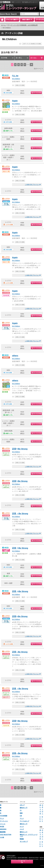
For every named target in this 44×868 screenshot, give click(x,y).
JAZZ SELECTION (6, 835)
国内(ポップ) (24, 808)
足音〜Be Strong (20, 449)
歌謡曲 (22, 839)
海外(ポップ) (24, 824)
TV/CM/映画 (4, 816)
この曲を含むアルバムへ (32, 185)
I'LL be (15, 76)
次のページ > (38, 69)
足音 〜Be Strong (20, 548)
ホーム (3, 25)
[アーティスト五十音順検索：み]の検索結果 (23, 25)
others (15, 356)
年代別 (2, 827)
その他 (2, 837)
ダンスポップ (24, 842)
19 (31, 65)
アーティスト (4, 821)
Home (2, 20)
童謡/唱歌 (3, 832)
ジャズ (22, 829)
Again (15, 101)
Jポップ (22, 805)
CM (21, 816)
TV (21, 810)
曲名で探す (27, 20)
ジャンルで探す (12, 20)
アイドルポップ (24, 821)
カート (22, 862)
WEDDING (3, 829)
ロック (22, 827)
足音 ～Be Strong (20, 514)
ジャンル (3, 824)
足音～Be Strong (20, 652)
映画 (21, 813)
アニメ (2, 819)
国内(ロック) (24, 832)
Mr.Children (16, 79)
